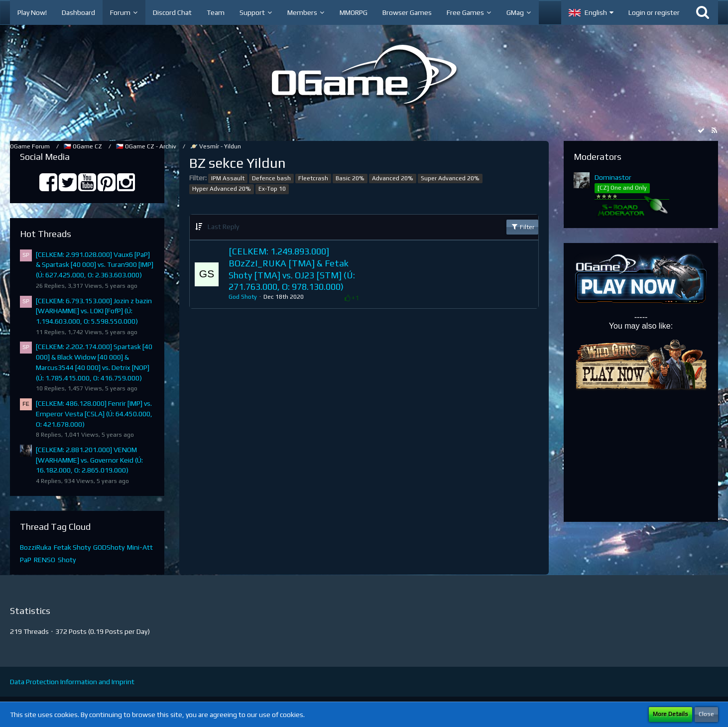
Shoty (67, 560)
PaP (26, 560)
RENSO (45, 560)
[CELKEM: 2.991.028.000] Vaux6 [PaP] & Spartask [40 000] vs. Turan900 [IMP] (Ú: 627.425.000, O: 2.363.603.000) (95, 265)
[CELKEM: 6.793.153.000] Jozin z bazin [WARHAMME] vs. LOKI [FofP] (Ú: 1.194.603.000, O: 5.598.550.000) (94, 311)
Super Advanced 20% (450, 178)
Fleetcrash (313, 178)
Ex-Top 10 (272, 189)
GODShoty (109, 547)
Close (706, 714)
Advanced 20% (393, 178)
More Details (670, 714)
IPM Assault (228, 178)
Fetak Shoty (72, 547)
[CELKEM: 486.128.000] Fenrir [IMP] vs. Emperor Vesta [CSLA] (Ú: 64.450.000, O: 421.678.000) (94, 414)
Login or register (654, 12)
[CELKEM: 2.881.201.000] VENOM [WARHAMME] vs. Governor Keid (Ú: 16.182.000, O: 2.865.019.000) (89, 460)
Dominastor (613, 177)
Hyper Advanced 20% (222, 189)
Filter (522, 227)
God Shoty (243, 297)
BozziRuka (36, 547)
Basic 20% (350, 178)
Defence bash (271, 178)
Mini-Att (140, 547)
